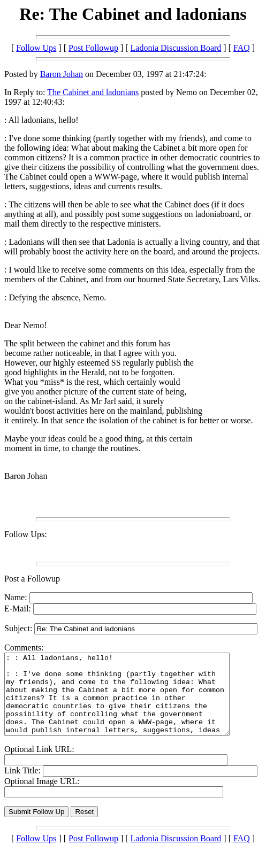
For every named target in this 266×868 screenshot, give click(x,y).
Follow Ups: (26, 534)
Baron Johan (62, 74)
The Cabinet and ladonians (93, 92)
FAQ (242, 48)
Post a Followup (32, 579)
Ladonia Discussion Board (176, 48)
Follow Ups (36, 48)
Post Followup (93, 48)
